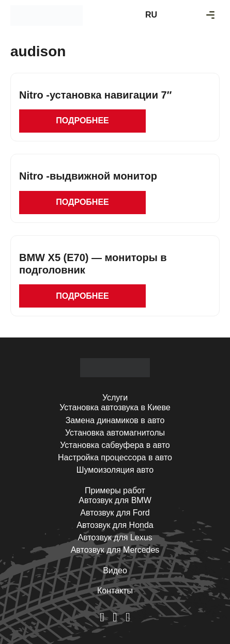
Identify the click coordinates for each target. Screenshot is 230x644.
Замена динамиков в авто (115, 420)
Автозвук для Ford (115, 513)
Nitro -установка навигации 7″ (95, 95)
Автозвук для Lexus (115, 537)
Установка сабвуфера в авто (115, 445)
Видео (115, 570)
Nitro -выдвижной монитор (88, 176)
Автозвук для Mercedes (115, 550)
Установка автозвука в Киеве (115, 407)
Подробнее (82, 120)
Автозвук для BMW (115, 500)
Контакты (115, 591)
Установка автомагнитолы (115, 433)
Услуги (115, 398)
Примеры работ (115, 490)
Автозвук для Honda (115, 525)
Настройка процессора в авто (115, 457)
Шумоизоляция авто (115, 470)
